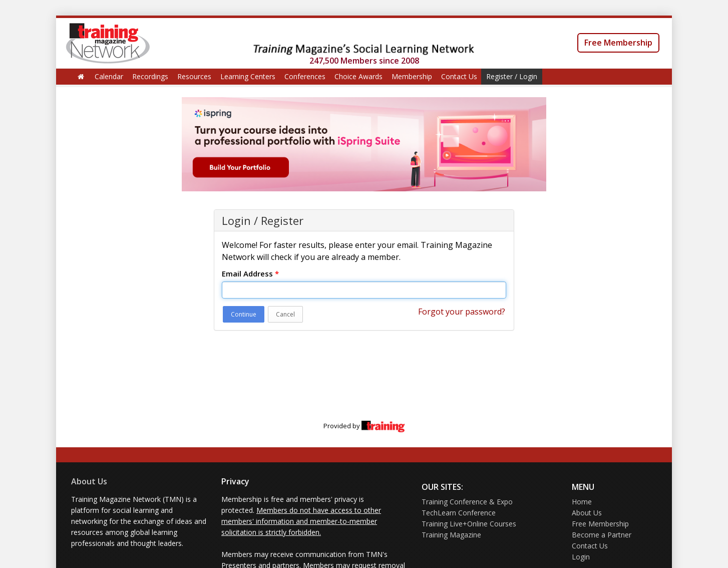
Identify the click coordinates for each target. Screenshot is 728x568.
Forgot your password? (462, 312)
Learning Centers (248, 76)
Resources (194, 76)
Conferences (305, 76)
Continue (244, 314)
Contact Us (459, 76)
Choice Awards (358, 76)
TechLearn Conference (459, 513)
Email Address (250, 273)
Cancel (285, 314)
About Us (89, 481)
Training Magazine (451, 535)
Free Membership (618, 43)
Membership (412, 76)
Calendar (109, 76)
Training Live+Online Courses (469, 524)
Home (582, 502)
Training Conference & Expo (467, 502)
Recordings (150, 76)
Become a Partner (602, 535)
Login (581, 557)
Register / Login (512, 76)
